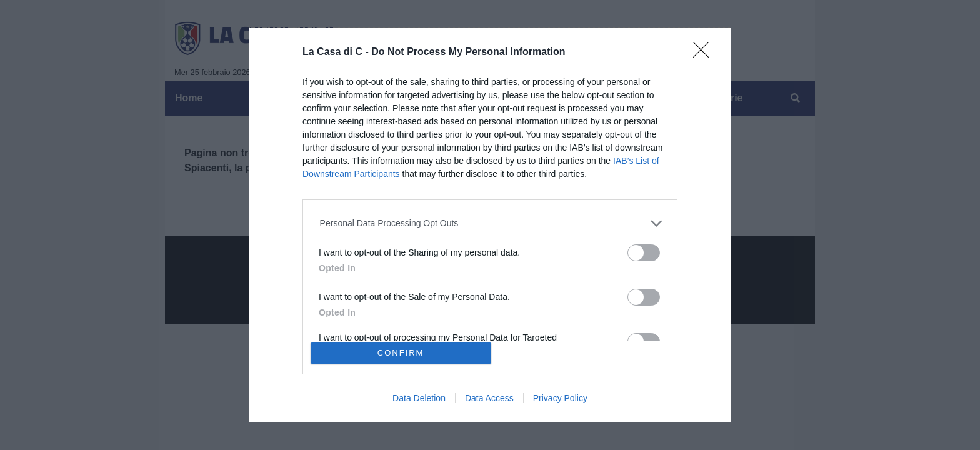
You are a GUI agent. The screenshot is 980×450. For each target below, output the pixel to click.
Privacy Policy (560, 398)
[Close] (705, 54)
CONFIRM (401, 353)
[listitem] (490, 223)
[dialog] (490, 225)
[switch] (644, 253)
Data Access (489, 398)
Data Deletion (419, 398)
